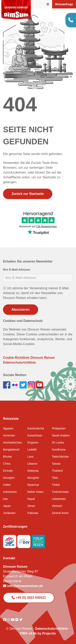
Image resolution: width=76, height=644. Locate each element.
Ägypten (8, 428)
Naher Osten (35, 492)
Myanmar (33, 485)
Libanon (32, 464)
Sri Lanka (58, 442)
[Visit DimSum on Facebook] (7, 385)
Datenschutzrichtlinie (19, 362)
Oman (31, 506)
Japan (7, 506)
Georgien (9, 478)
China (7, 464)
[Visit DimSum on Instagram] (9, 620)
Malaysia (33, 471)
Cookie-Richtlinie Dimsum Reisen (29, 358)
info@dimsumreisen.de (23, 586)
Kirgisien (33, 442)
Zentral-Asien (60, 513)
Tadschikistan (60, 457)
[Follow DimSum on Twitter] (24, 385)
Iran (5, 499)
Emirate (8, 471)
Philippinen (59, 428)
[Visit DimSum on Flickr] (17, 620)
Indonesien (10, 492)
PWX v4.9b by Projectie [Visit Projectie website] (38, 633)
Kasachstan (35, 435)
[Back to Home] (16, 10)
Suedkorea (59, 450)
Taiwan (56, 464)
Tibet (55, 478)
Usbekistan (59, 499)
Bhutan (7, 457)
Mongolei (33, 478)
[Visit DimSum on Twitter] (21, 620)
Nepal (31, 499)
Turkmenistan (60, 492)
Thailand (57, 471)
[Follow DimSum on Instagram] (32, 385)
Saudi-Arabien (61, 435)
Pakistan (33, 513)
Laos (30, 457)
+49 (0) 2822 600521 (29, 598)
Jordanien (9, 513)
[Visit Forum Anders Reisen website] (38, 540)
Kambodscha (36, 428)
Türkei (56, 485)
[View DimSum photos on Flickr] (15, 385)
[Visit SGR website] (10, 540)
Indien (7, 485)
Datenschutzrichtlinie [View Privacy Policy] (51, 629)
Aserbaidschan (12, 442)
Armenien (9, 435)
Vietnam (57, 506)
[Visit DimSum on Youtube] (13, 620)
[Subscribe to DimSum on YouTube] (40, 385)
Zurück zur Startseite (28, 194)
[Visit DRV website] (24, 540)
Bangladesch (11, 450)
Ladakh (32, 450)
